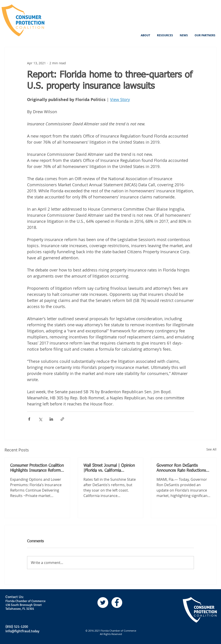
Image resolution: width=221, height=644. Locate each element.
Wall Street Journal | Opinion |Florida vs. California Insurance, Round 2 (109, 468)
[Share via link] (62, 419)
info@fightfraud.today (22, 631)
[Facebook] (117, 603)
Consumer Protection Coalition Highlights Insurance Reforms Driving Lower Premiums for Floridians (37, 468)
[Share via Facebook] (29, 419)
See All (211, 449)
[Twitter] (103, 603)
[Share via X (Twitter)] (40, 419)
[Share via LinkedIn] (51, 419)
